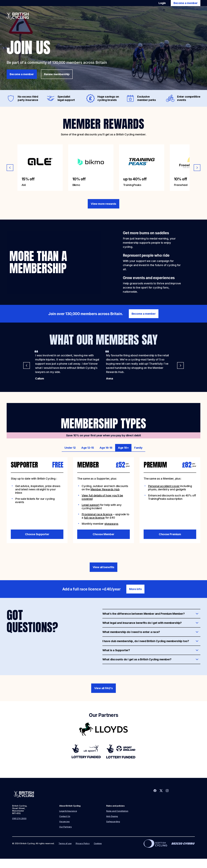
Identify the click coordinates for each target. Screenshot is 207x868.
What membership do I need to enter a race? (131, 632)
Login (162, 3)
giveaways (111, 524)
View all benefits (103, 567)
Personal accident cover (164, 486)
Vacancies (64, 822)
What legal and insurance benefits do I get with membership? (142, 623)
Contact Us (65, 816)
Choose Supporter (37, 534)
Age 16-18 (106, 448)
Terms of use (65, 843)
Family (138, 448)
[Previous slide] (10, 168)
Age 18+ (123, 448)
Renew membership (57, 74)
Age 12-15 (88, 448)
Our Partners (65, 827)
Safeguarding (113, 822)
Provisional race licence (97, 514)
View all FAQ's (103, 688)
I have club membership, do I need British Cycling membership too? (146, 641)
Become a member (186, 3)
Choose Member (103, 534)
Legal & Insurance (68, 811)
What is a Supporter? (116, 650)
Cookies (98, 843)
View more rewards (103, 204)
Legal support (90, 505)
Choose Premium (170, 534)
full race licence (94, 518)
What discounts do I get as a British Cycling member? (137, 659)
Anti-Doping (112, 816)
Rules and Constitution (117, 811)
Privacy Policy (83, 843)
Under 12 (70, 448)
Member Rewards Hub (105, 489)
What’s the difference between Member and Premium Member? (144, 614)
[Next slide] (197, 168)
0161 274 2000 (19, 819)
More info (135, 589)
